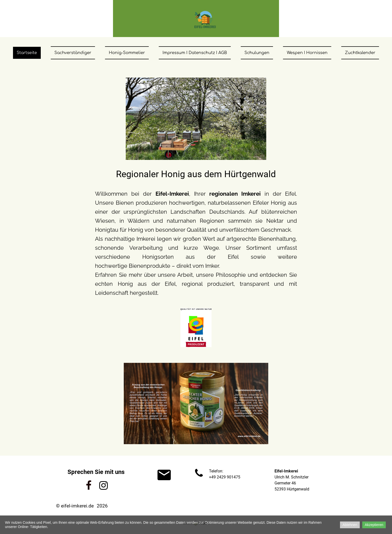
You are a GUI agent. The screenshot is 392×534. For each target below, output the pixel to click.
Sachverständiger (73, 53)
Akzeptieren (374, 525)
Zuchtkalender (360, 53)
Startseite (27, 53)
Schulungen (257, 53)
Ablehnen (350, 525)
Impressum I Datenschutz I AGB (195, 53)
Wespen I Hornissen (307, 53)
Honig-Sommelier (127, 53)
